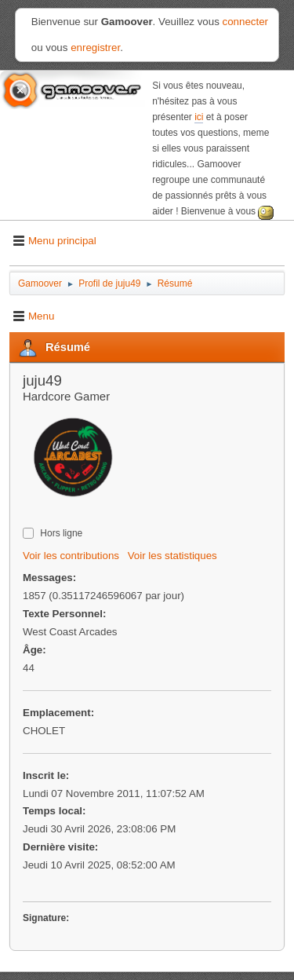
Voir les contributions (71, 556)
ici (199, 117)
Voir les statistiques (172, 556)
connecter (246, 22)
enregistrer (95, 48)
